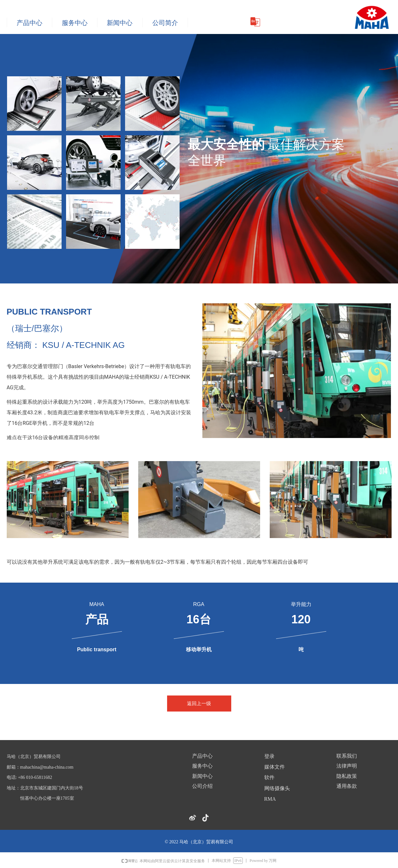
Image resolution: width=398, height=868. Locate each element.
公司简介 (165, 23)
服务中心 (75, 23)
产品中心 (30, 23)
